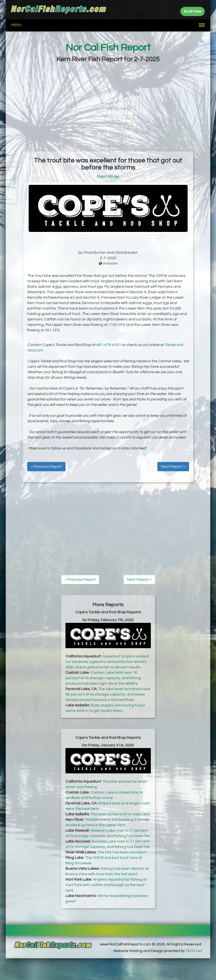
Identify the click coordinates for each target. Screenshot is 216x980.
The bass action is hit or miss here (120, 814)
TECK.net (194, 951)
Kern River (108, 177)
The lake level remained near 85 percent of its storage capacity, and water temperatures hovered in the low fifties (108, 694)
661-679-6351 (109, 345)
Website (110, 264)
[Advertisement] (108, 108)
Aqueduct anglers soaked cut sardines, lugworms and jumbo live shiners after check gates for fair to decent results (107, 662)
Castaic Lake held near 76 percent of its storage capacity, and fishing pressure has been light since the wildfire (103, 678)
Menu (16, 25)
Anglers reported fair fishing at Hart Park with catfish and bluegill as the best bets (106, 885)
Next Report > (173, 467)
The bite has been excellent (122, 852)
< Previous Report (46, 467)
